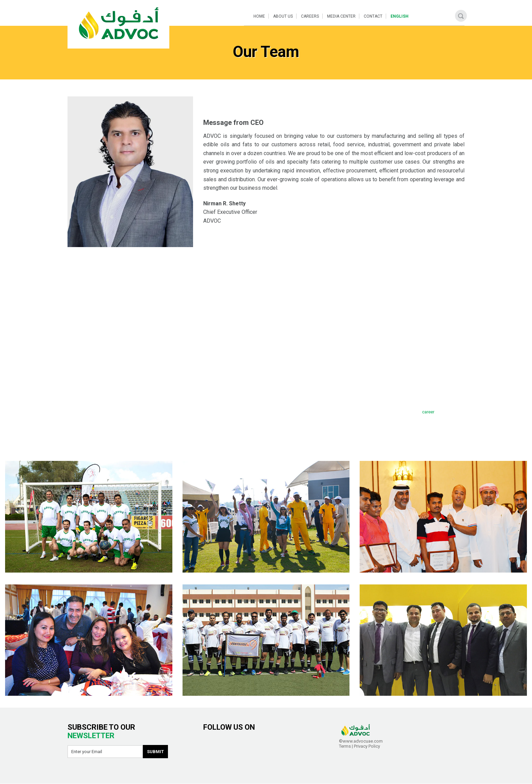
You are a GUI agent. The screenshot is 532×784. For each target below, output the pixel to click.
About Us (283, 16)
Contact (373, 16)
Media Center (341, 16)
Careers (310, 16)
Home (259, 16)
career (428, 412)
